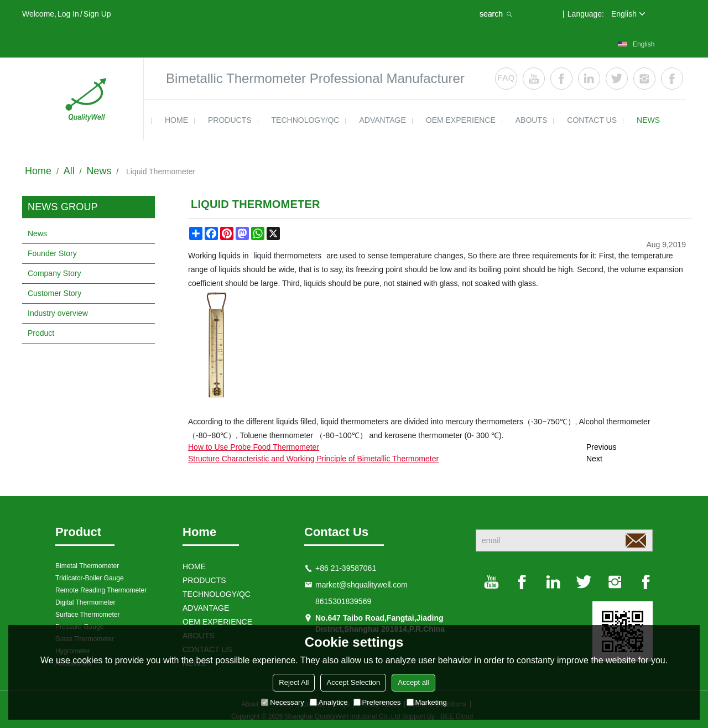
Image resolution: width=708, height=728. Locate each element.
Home (38, 171)
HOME (176, 120)
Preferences (377, 702)
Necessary (282, 702)
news (648, 120)
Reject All (294, 682)
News (99, 171)
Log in (68, 14)
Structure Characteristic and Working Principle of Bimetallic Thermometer (313, 459)
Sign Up (97, 14)
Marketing (427, 702)
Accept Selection (353, 682)
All (69, 171)
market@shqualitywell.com (361, 585)
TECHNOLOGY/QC (306, 120)
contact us (592, 120)
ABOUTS (532, 120)
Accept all (413, 682)
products (230, 120)
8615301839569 (343, 601)
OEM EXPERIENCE (461, 120)
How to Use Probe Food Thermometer (254, 447)
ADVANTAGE (382, 120)
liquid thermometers (287, 256)
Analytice (329, 702)
